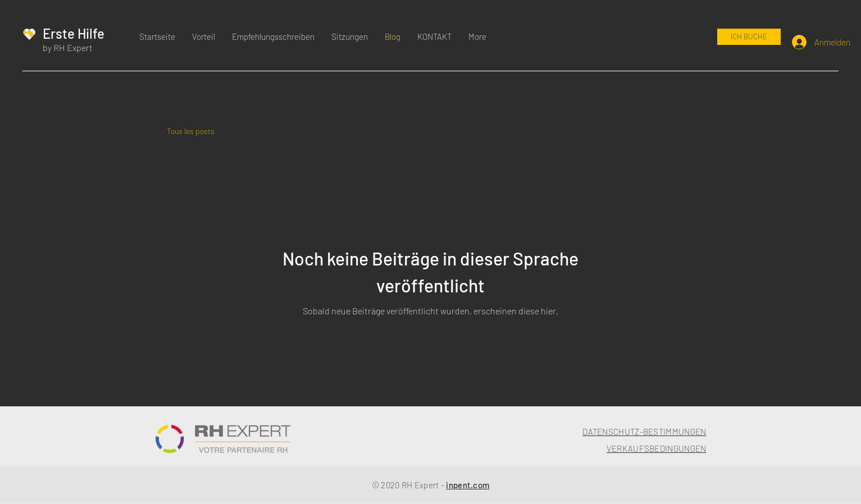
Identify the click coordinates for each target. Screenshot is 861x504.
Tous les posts (191, 131)
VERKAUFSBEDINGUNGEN (657, 448)
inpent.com (468, 485)
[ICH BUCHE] (749, 37)
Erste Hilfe (74, 33)
